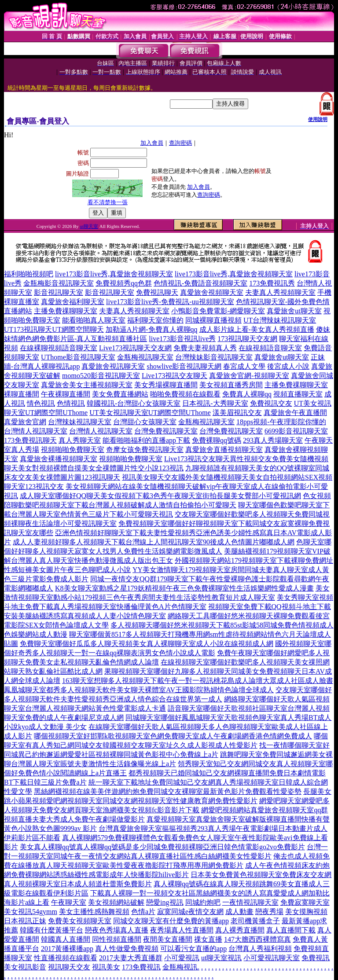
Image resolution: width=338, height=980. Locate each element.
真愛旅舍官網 (25, 422)
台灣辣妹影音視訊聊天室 (214, 357)
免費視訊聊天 (157, 292)
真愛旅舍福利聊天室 (73, 302)
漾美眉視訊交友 (237, 413)
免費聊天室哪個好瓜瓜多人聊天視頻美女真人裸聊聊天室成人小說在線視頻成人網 (147, 644)
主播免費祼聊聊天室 (66, 311)
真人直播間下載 (291, 930)
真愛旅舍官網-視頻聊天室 (249, 376)
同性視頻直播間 (117, 939)
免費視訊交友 (271, 403)
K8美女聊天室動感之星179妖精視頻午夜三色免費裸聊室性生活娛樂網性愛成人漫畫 (184, 588)
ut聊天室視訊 (221, 958)
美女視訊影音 (25, 967)
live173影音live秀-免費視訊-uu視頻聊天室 (170, 302)
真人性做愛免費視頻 (127, 949)
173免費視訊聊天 (30, 440)
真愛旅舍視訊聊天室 (113, 366)
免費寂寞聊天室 (305, 902)
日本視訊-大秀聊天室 (215, 403)
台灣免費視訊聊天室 (166, 431)
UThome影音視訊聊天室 (78, 357)
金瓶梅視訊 (180, 967)
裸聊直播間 (22, 394)
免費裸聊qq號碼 (217, 440)
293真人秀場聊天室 (273, 440)
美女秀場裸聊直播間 (166, 385)
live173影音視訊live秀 (182, 339)
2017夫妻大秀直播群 (131, 958)
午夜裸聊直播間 (66, 394)
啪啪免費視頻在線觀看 (185, 394)
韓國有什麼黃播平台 (51, 930)
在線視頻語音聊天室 (270, 348)
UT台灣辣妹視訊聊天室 (280, 320)
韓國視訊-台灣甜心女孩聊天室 (134, 403)
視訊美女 (106, 967)
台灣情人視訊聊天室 (36, 431)
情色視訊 (41, 403)
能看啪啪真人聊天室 (94, 320)
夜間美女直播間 (168, 939)
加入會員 (152, 143)
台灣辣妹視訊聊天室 (80, 422)
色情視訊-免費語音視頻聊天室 (200, 283)
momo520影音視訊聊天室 (101, 376)
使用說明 (318, 119)
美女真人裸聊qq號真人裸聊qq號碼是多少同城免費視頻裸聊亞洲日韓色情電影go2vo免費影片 (162, 847)
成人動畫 (239, 912)
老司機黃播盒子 (255, 921)
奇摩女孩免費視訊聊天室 (145, 450)
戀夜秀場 (269, 912)
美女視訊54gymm (31, 912)
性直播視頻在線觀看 (66, 958)
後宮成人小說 (288, 366)
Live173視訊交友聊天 (175, 376)
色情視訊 (71, 403)
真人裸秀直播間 (240, 930)
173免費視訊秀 (272, 283)
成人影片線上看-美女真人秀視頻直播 (257, 329)
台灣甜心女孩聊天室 (145, 422)
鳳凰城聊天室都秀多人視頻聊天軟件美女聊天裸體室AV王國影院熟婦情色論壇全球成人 (139, 690)
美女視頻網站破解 (116, 902)
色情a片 (143, 912)
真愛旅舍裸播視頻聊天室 (59, 459)
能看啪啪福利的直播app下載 (146, 440)
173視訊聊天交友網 (247, 339)
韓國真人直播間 (66, 939)
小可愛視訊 (182, 958)
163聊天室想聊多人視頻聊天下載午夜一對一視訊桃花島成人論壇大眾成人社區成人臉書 (198, 681)
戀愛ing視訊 (165, 902)
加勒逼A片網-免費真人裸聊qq (152, 329)
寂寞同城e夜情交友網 (190, 912)
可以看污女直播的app (193, 949)
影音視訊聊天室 (59, 292)
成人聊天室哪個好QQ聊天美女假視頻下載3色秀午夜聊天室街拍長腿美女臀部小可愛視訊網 (160, 496)
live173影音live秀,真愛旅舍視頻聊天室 (114, 274)
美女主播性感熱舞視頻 (94, 912)
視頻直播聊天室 (298, 394)
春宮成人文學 (244, 366)
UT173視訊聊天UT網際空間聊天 (54, 329)
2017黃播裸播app (67, 949)
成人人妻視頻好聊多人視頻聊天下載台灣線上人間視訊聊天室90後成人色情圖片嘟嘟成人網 (154, 542)
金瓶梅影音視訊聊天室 (59, 283)
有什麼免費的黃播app (196, 921)
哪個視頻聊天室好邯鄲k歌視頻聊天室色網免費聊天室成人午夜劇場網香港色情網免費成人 (173, 736)
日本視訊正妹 (25, 921)
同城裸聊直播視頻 (213, 320)
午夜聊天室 (69, 902)
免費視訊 (316, 958)
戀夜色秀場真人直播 (117, 930)
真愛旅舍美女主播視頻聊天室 (87, 385)
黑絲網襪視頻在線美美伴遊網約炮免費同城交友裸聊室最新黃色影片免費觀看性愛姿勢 (168, 791)
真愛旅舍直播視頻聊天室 (224, 450)
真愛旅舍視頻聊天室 (212, 292)
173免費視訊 (141, 967)
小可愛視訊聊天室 (272, 958)
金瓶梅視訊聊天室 (145, 357)
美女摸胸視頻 (306, 912)
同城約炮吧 (203, 902)
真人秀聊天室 (80, 440)
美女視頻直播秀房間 (231, 385)
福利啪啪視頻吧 (29, 274)
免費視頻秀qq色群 (124, 283)
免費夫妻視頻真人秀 (205, 348)
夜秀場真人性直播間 (182, 930)
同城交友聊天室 (138, 921)
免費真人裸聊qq (247, 394)
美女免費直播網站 (120, 394)
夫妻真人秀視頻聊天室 (280, 292)
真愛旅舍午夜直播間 (295, 413)
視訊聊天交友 (69, 967)
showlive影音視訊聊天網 (184, 366)
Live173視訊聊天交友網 (135, 348)
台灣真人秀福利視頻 (260, 949)
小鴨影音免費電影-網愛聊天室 (218, 311)
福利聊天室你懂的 (155, 320)
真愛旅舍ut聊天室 (294, 311)
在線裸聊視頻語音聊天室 (59, 348)
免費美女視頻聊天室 (80, 921)
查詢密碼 (180, 143)
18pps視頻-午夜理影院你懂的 (281, 422)
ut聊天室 (89, 226)
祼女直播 (208, 939)
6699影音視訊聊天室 (296, 431)
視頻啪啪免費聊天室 (73, 450)
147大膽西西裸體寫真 (257, 939)
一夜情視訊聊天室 (250, 902)
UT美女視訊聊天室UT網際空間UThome (150, 413)
